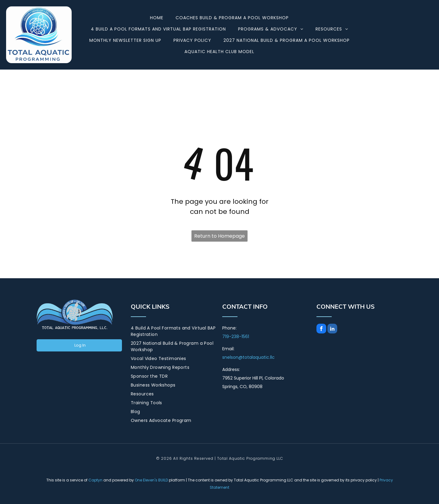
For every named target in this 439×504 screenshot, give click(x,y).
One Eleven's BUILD (151, 480)
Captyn (95, 480)
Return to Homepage (220, 236)
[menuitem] (157, 18)
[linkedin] (332, 329)
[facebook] (321, 329)
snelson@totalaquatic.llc (248, 357)
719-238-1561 (236, 337)
